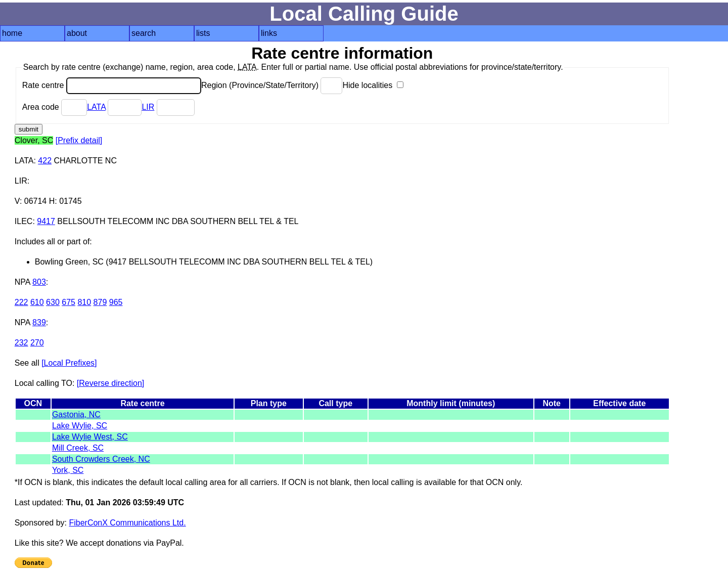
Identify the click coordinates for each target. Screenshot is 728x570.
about (77, 33)
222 (21, 302)
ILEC (24, 221)
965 (116, 302)
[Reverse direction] (110, 383)
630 (53, 302)
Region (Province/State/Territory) (272, 85)
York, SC (68, 470)
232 (21, 343)
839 (39, 322)
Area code (55, 107)
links (269, 33)
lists (203, 33)
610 (37, 302)
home (12, 33)
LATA (96, 107)
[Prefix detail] (79, 140)
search (144, 33)
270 (37, 343)
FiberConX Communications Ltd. (127, 523)
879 (100, 302)
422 (45, 161)
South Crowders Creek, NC (101, 459)
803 (39, 282)
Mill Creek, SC (78, 448)
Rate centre (112, 85)
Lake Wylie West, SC (90, 437)
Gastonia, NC (76, 414)
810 (84, 302)
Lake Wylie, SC (80, 426)
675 (69, 302)
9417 (46, 221)
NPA (22, 282)
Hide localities (373, 85)
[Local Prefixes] (69, 363)
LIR (148, 107)
